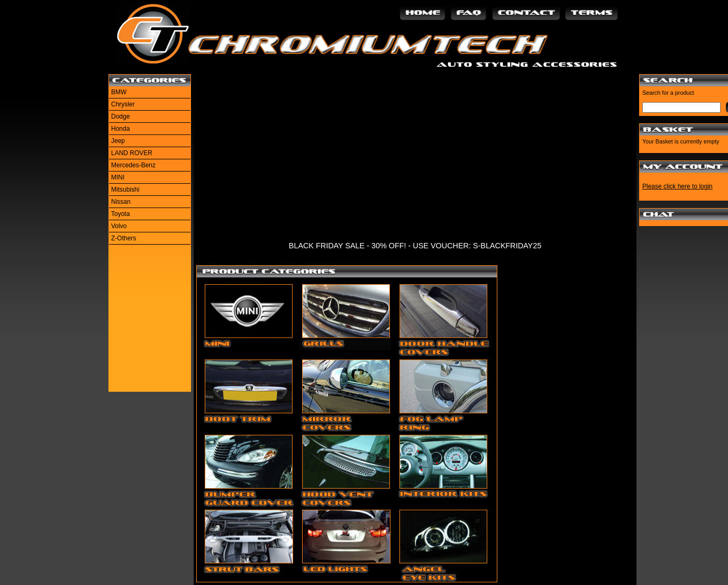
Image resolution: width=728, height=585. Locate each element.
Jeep (118, 141)
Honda (120, 129)
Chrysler (123, 104)
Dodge (120, 116)
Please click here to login (677, 186)
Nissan (121, 202)
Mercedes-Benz (133, 165)
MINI (118, 177)
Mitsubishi (125, 190)
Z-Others (124, 238)
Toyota (120, 214)
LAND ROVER (132, 153)
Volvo (119, 226)
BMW (119, 92)
